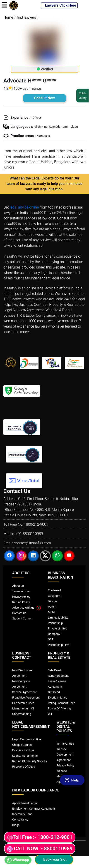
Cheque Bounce (22, 745)
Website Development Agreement (65, 755)
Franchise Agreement (26, 698)
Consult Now (44, 98)
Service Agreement (24, 692)
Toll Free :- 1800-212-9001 (40, 837)
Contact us (19, 613)
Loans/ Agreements (25, 756)
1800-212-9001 (36, 524)
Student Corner (22, 618)
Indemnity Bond (22, 814)
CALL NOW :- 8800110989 (40, 849)
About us (18, 586)
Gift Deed (54, 692)
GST (51, 639)
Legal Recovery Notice (26, 739)
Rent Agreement (58, 676)
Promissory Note (23, 750)
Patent (52, 607)
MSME (52, 612)
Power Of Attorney (60, 708)
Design (52, 601)
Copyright (54, 596)
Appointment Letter (25, 803)
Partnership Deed (23, 703)
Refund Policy (21, 602)
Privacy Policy (21, 597)
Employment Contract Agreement (34, 809)
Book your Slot (54, 859)
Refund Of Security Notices (30, 761)
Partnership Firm (59, 645)
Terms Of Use (65, 744)
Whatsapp (18, 860)
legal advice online (24, 207)
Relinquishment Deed (62, 703)
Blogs (16, 825)
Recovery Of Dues (24, 767)
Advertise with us (27, 608)
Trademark (55, 590)
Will (50, 714)
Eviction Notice (58, 698)
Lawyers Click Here (59, 5)
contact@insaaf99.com (32, 543)
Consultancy (20, 820)
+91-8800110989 (29, 534)
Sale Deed (54, 670)
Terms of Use (21, 591)
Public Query (82, 96)
